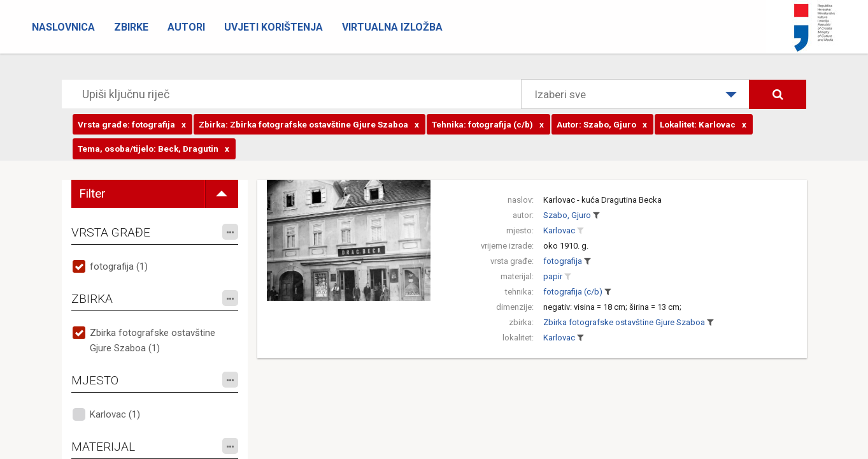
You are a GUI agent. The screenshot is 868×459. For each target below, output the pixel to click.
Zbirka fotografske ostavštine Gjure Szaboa (624, 322)
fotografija (563, 261)
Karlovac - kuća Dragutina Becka (602, 200)
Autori (186, 27)
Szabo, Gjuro (567, 215)
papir (553, 276)
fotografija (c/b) (573, 292)
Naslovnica (63, 27)
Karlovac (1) (115, 414)
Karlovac (559, 230)
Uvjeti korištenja (274, 27)
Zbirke (131, 27)
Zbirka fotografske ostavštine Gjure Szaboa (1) (153, 340)
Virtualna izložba (392, 27)
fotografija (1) (119, 266)
